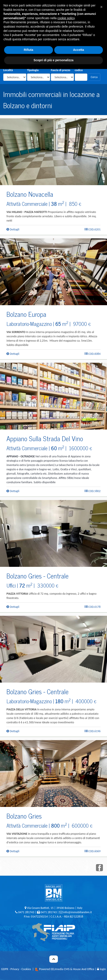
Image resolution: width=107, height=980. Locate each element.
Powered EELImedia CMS (54, 969)
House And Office (84, 969)
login (101, 969)
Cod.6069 (93, 851)
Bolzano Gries (24, 816)
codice (79, 70)
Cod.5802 (93, 491)
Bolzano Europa (26, 314)
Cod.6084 (93, 354)
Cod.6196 (93, 731)
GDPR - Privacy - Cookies (16, 969)
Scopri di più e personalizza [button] (53, 60)
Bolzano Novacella (30, 194)
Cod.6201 (93, 229)
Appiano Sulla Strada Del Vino (45, 438)
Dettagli (13, 229)
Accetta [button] (79, 50)
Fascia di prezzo (61, 70)
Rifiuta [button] (29, 50)
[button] (101, 7)
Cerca (94, 77)
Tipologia (33, 70)
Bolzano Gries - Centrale (38, 576)
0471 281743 (26, 912)
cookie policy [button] (66, 18)
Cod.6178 (93, 607)
